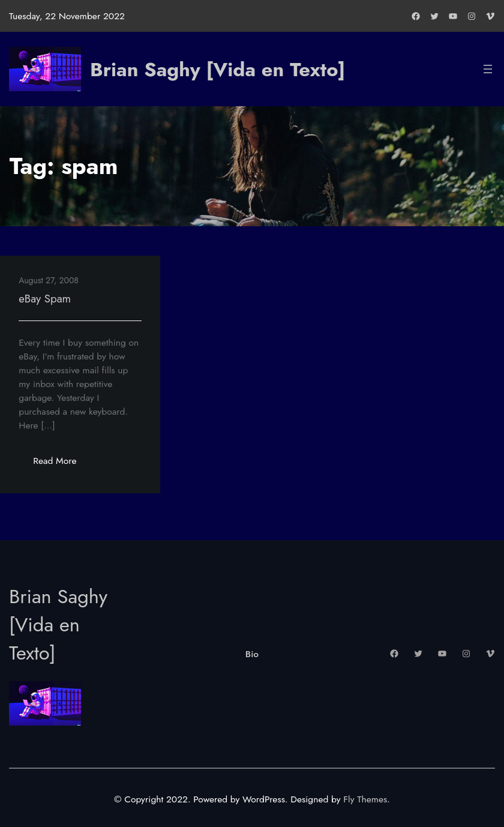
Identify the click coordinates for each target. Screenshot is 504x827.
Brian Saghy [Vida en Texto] (217, 69)
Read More (62, 464)
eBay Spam (45, 299)
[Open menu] (488, 69)
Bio (252, 654)
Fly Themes (365, 799)
